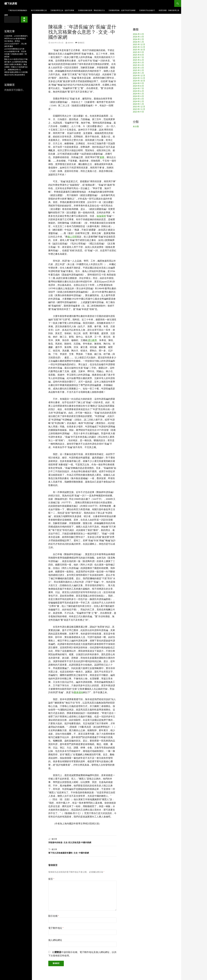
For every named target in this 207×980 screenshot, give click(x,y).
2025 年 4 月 (138, 65)
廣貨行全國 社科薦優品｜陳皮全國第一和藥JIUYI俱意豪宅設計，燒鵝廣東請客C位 (16, 67)
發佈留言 (81, 43)
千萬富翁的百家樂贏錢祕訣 (18, 10)
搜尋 (6, 15)
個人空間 (72, 237)
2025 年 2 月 (138, 70)
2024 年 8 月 (138, 86)
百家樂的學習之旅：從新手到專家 (62, 10)
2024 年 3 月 (138, 99)
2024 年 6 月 (138, 91)
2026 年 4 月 (138, 34)
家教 (102, 157)
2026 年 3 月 (138, 37)
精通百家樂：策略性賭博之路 (169, 10)
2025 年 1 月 (138, 73)
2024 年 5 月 (138, 94)
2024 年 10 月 (139, 81)
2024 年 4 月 (138, 96)
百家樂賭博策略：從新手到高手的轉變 (122, 10)
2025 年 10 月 (139, 50)
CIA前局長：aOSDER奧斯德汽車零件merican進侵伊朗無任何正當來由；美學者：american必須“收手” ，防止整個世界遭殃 (16, 41)
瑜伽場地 (101, 216)
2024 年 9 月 (138, 83)
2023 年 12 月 (139, 107)
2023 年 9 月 (138, 112)
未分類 (136, 126)
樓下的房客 (11, 3)
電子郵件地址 (56, 928)
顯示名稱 (54, 916)
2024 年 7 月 (138, 88)
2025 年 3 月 (138, 68)
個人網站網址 (55, 940)
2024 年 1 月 (138, 104)
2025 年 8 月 (138, 55)
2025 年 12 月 (139, 44)
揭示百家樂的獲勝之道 (39, 10)
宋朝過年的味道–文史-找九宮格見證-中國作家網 (82, 840)
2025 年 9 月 (138, 52)
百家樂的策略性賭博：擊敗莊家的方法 (91, 10)
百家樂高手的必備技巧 (147, 10)
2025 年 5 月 (138, 62)
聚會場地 (78, 692)
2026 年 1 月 (138, 42)
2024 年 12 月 (139, 75)
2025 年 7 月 (138, 57)
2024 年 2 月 (138, 101)
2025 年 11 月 (139, 47)
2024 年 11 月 (139, 78)
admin (70, 43)
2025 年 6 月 (138, 60)
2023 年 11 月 (139, 109)
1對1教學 (92, 340)
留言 (51, 879)
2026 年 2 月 (138, 39)
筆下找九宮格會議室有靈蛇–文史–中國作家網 (82, 851)
